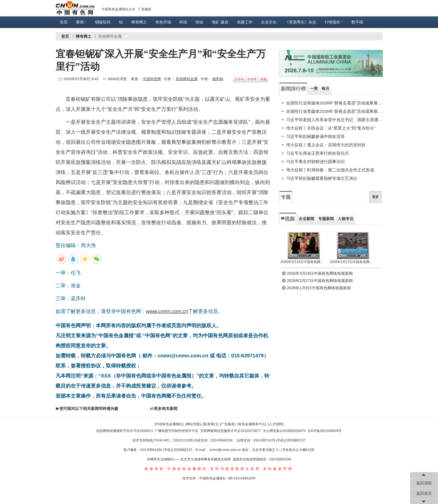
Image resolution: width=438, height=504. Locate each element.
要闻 (81, 22)
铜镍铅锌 (103, 22)
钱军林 (218, 79)
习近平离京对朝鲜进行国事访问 (315, 162)
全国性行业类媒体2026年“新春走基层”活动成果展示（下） (334, 103)
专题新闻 (326, 219)
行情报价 (334, 22)
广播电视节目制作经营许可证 (177, 431)
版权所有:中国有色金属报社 (176, 469)
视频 (288, 219)
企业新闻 (306, 219)
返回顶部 (424, 483)
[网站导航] (193, 424)
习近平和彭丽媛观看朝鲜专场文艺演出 (322, 178)
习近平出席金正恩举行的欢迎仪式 (317, 153)
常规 (263, 79)
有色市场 (163, 22)
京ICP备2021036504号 (325, 431)
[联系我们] (210, 424)
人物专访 (346, 219)
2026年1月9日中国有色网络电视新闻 (316, 288)
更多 (375, 197)
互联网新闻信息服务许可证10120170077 (231, 431)
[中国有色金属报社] (169, 424)
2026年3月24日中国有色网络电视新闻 (304, 262)
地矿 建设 (220, 22)
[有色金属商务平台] (252, 424)
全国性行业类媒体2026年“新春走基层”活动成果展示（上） (334, 111)
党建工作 (245, 22)
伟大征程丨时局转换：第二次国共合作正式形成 (330, 170)
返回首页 (424, 493)
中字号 (252, 79)
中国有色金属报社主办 (118, 9)
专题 (286, 197)
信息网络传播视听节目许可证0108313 (124, 431)
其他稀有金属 (187, 79)
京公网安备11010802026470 (284, 431)
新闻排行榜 (293, 89)
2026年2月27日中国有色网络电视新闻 (353, 262)
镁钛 (199, 22)
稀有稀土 (139, 22)
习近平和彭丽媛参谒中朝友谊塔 (315, 136)
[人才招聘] (276, 424)
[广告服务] (228, 424)
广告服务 (145, 9)
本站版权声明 (278, 469)
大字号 (239, 79)
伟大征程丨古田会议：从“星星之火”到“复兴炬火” (331, 128)
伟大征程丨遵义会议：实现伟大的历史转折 (326, 145)
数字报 (357, 22)
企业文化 (269, 22)
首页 (64, 22)
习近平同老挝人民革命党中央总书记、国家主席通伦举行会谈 (334, 120)
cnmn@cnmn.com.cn (226, 450)
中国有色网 (152, 79)
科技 (183, 22)
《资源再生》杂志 (301, 22)
